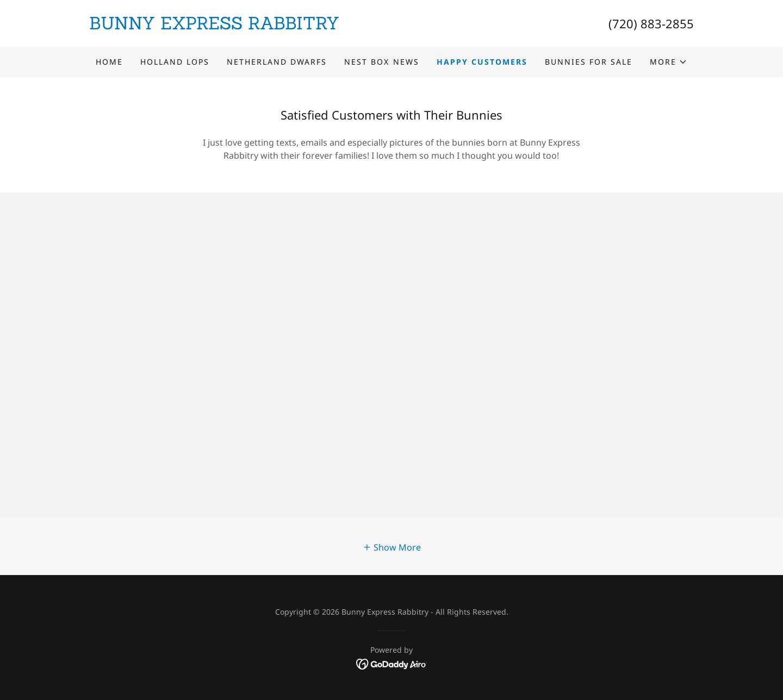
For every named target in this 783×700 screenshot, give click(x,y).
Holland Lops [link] (175, 62)
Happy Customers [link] (482, 62)
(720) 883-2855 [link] (651, 23)
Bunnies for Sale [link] (589, 62)
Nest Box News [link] (381, 62)
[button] (669, 62)
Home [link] (109, 62)
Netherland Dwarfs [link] (277, 62)
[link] (240, 26)
